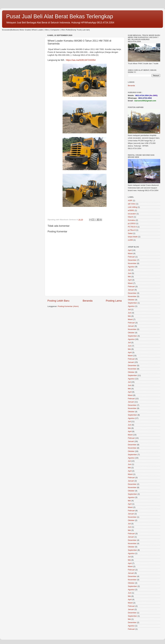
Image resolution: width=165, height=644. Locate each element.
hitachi (131, 217)
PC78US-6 (132, 227)
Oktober (131, 300)
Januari (131, 290)
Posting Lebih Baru (58, 301)
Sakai (130, 233)
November (132, 263)
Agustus (131, 267)
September (132, 303)
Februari (131, 257)
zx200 (130, 240)
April (130, 250)
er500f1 (131, 210)
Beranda (88, 301)
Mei (129, 277)
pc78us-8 (132, 230)
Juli (129, 270)
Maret (130, 253)
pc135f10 (132, 223)
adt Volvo (132, 204)
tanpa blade (133, 237)
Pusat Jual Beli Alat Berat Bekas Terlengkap (60, 16)
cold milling (132, 207)
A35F (130, 200)
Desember (132, 260)
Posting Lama (114, 301)
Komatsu (132, 220)
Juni (130, 273)
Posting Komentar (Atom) (68, 306)
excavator (132, 214)
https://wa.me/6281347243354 (81, 60)
